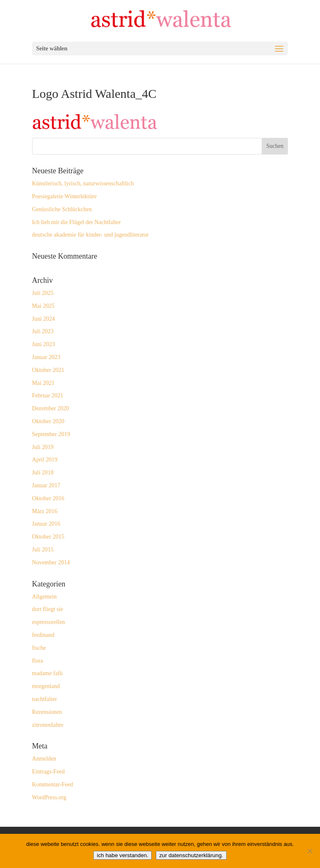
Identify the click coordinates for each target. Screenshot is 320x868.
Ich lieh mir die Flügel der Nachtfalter (76, 222)
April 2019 (45, 460)
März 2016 (45, 511)
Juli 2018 (43, 473)
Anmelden (44, 759)
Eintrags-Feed (49, 772)
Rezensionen (47, 712)
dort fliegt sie (48, 609)
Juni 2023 (44, 344)
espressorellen (49, 622)
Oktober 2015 (48, 537)
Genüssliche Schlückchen (62, 209)
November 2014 (51, 562)
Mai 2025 (43, 306)
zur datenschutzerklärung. (191, 855)
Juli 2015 (43, 550)
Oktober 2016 (48, 498)
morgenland (46, 686)
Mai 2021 (43, 383)
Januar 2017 (46, 485)
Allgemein (44, 597)
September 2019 (51, 434)
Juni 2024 (44, 319)
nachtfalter (45, 699)
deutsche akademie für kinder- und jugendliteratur (90, 235)
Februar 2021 (48, 395)
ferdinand (43, 635)
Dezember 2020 (51, 408)
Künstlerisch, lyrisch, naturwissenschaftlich (83, 183)
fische (39, 648)
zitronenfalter (48, 725)
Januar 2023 (46, 357)
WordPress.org (49, 797)
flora (37, 661)
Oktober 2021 (48, 370)
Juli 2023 (43, 331)
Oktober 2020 (48, 421)
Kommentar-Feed (52, 784)
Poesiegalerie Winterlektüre (64, 196)
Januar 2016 (46, 524)
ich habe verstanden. (122, 855)
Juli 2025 (43, 293)
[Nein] (310, 851)
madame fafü (47, 673)
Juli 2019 (43, 447)
